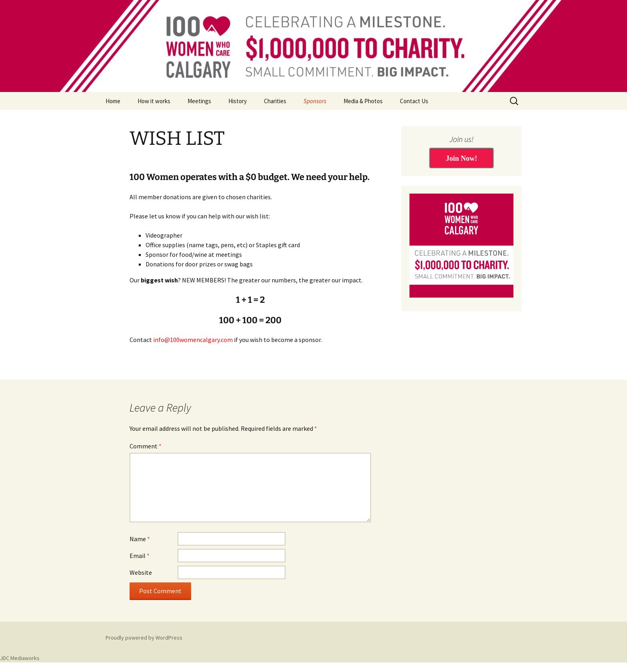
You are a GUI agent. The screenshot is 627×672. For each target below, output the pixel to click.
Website (141, 572)
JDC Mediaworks (20, 658)
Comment (146, 446)
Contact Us (414, 101)
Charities (275, 101)
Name (140, 539)
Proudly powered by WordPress (144, 638)
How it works (154, 101)
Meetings (199, 101)
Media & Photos (363, 101)
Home (113, 101)
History (238, 101)
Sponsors (315, 101)
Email (140, 556)
